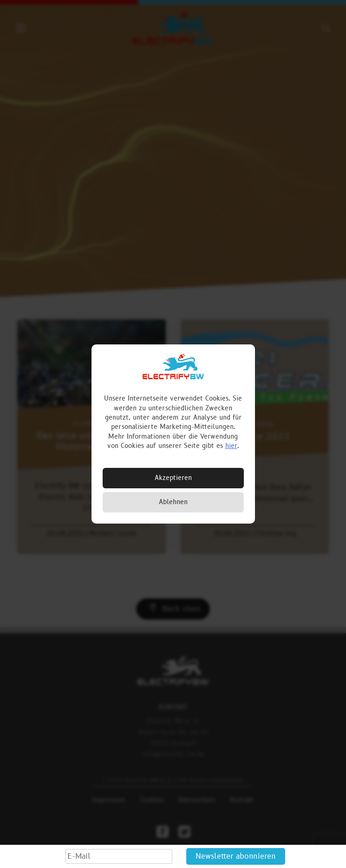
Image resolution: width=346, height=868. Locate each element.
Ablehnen (173, 502)
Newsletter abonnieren (236, 856)
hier (231, 446)
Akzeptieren (173, 478)
